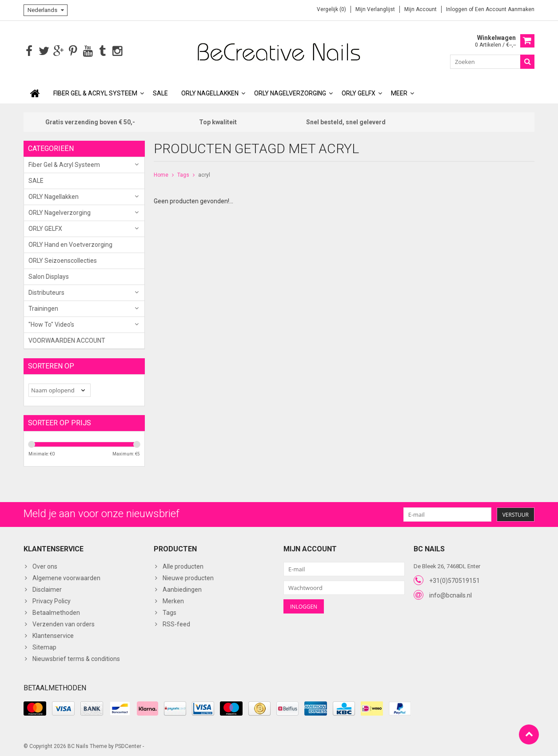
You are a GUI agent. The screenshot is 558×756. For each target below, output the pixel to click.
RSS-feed (176, 624)
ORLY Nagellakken (210, 92)
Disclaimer (47, 589)
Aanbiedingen (182, 589)
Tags (183, 174)
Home (161, 174)
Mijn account (420, 9)
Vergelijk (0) (331, 9)
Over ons (45, 566)
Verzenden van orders (64, 624)
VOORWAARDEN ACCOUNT (67, 340)
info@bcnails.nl (450, 594)
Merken (173, 601)
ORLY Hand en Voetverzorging (70, 244)
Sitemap (44, 647)
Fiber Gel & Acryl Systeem (95, 92)
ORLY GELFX (359, 92)
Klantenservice (53, 635)
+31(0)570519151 (454, 580)
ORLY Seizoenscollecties (63, 260)
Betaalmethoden (56, 612)
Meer (399, 92)
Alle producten (183, 566)
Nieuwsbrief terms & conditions (76, 658)
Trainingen (43, 308)
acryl (204, 174)
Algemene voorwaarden (66, 578)
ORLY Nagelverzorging (290, 92)
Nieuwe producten (188, 578)
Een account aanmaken (505, 9)
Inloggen (457, 9)
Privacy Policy (52, 601)
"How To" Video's (51, 324)
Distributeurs (46, 292)
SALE (160, 92)
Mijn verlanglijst (375, 9)
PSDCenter (128, 745)
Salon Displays (49, 276)
